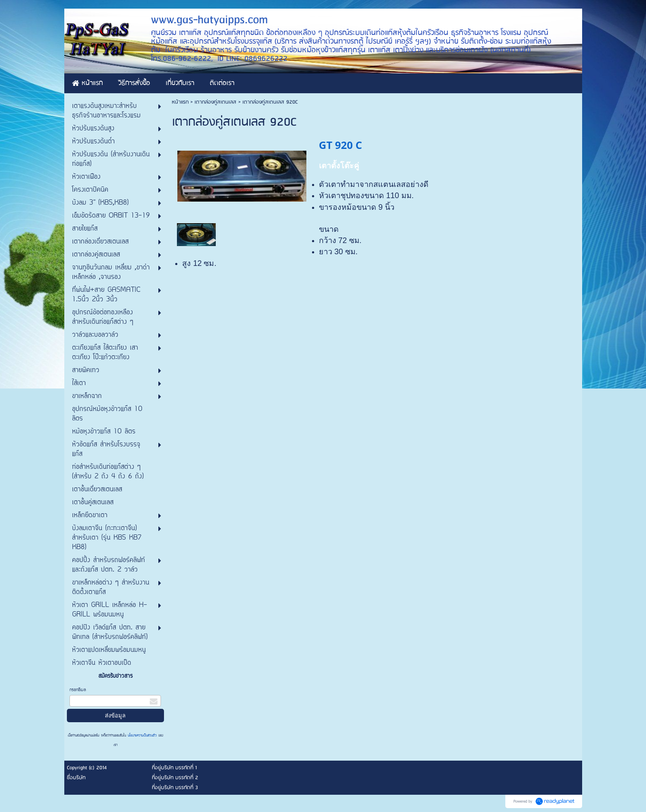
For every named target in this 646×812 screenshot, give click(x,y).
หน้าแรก (180, 102)
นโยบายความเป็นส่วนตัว (142, 736)
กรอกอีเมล (78, 690)
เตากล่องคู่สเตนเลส (216, 102)
